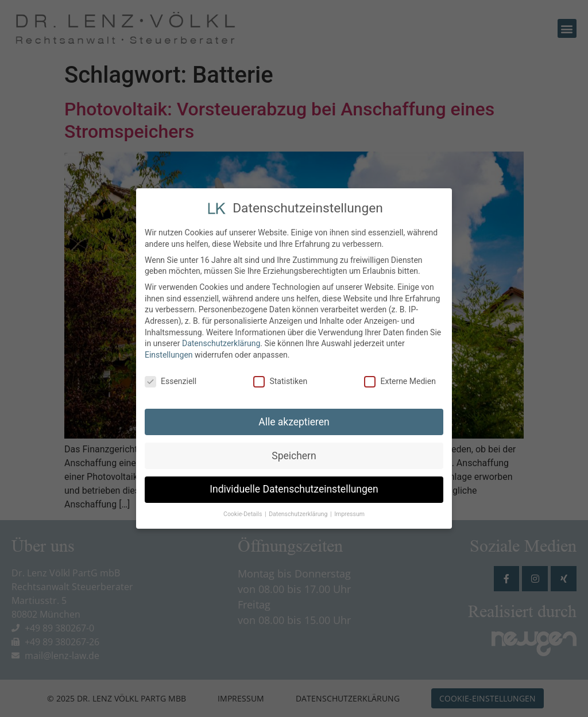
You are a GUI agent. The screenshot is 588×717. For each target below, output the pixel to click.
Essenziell (171, 378)
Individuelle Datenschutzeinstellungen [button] (294, 486)
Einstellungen (169, 351)
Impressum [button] (349, 511)
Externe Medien (400, 378)
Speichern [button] (294, 452)
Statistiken (280, 378)
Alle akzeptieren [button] (294, 418)
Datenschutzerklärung (221, 340)
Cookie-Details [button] (243, 511)
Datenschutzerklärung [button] (299, 511)
